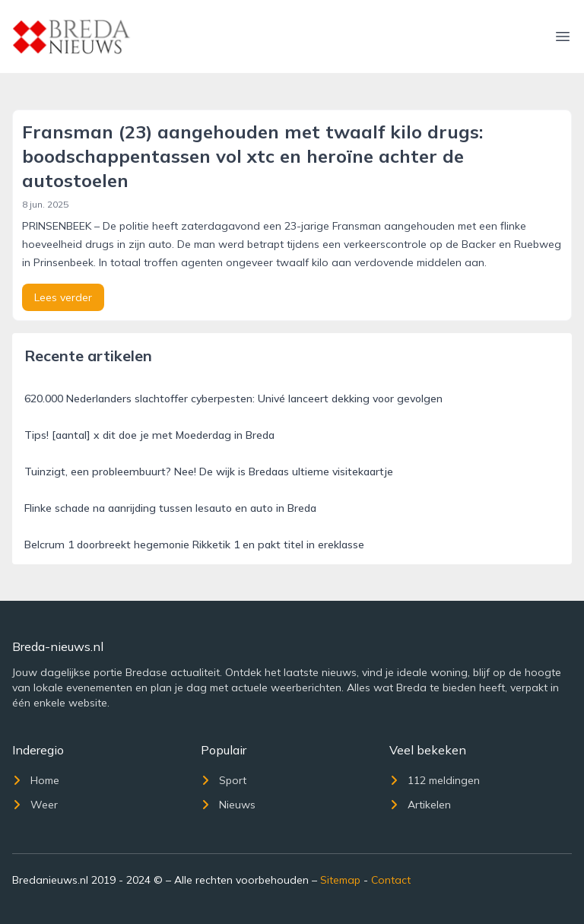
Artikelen (420, 805)
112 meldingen (435, 780)
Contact (391, 880)
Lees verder (63, 297)
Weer (35, 805)
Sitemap (340, 880)
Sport (224, 780)
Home (36, 780)
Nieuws (228, 805)
